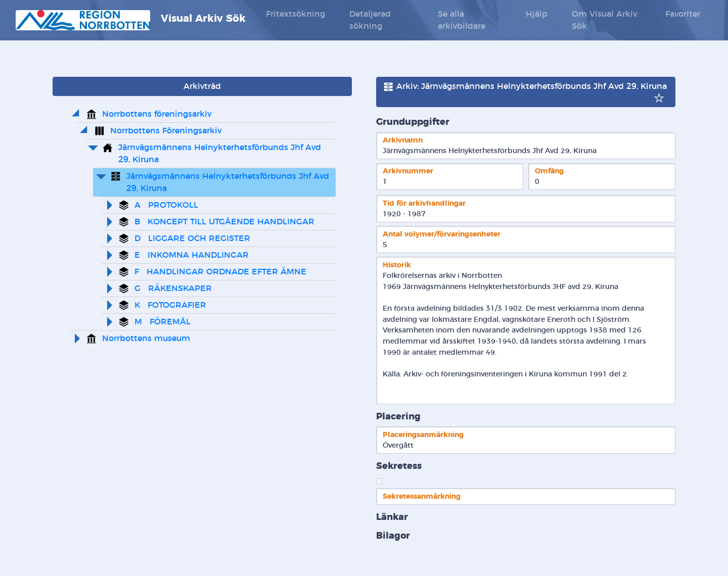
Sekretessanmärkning (422, 496)
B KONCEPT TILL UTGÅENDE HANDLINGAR (224, 222)
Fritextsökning (295, 14)
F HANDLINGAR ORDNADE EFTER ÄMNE (220, 272)
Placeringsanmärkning (423, 435)
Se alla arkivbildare (462, 20)
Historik (397, 265)
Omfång (549, 171)
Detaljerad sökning (370, 20)
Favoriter (683, 14)
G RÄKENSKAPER (173, 289)
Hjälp (537, 14)
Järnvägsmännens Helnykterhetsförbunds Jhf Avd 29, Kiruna (221, 154)
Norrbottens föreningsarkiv (157, 114)
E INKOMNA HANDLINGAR (192, 255)
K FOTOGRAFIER (170, 305)
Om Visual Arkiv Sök (604, 20)
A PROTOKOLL (166, 205)
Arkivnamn (403, 140)
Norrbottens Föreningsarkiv (166, 131)
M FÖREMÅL (163, 322)
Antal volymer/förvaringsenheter (442, 234)
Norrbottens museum (146, 339)
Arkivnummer (408, 171)
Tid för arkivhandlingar (424, 203)
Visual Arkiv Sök (131, 20)
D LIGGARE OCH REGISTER (192, 238)
